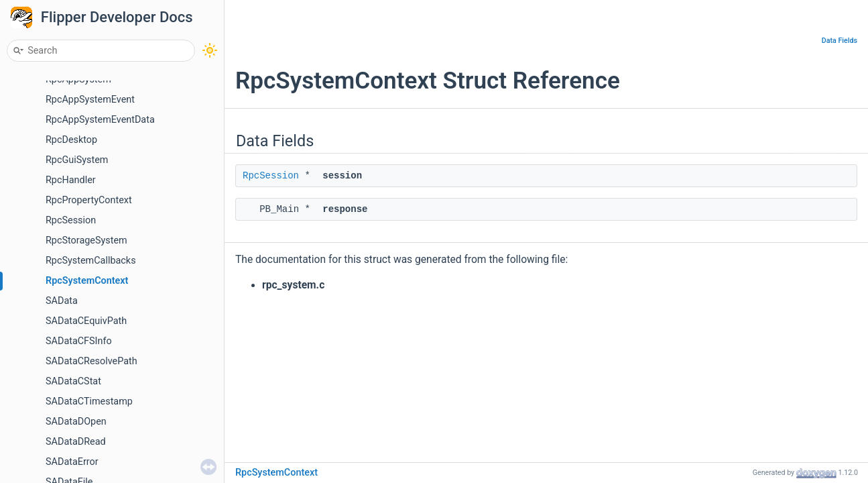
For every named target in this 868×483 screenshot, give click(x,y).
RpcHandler (71, 180)
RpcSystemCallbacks (91, 261)
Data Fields (840, 41)
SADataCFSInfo (79, 341)
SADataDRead (76, 442)
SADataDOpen (76, 422)
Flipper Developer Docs (117, 17)
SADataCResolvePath (91, 361)
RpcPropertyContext (89, 200)
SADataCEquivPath (86, 321)
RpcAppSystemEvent (90, 100)
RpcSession (71, 220)
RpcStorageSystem (86, 240)
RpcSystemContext (87, 281)
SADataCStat (73, 381)
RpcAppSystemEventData (100, 120)
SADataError (72, 462)
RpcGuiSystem (77, 160)
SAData (62, 301)
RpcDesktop (71, 140)
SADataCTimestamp (89, 401)
